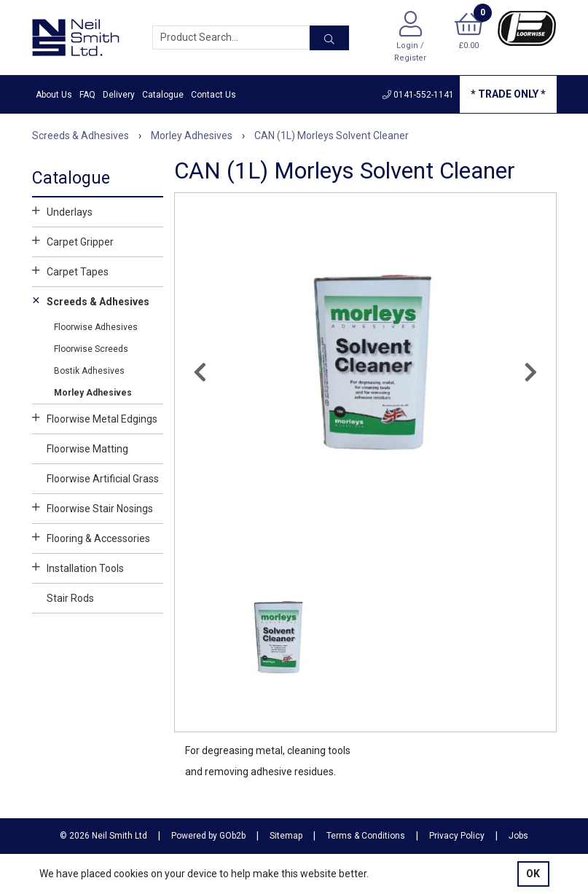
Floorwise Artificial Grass (103, 479)
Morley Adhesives (93, 393)
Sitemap (286, 836)
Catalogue (163, 95)
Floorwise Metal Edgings (95, 417)
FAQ (87, 95)
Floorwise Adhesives (96, 327)
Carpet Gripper (73, 240)
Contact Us (213, 95)
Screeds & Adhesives (91, 300)
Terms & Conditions (366, 836)
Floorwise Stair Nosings (93, 507)
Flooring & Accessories (91, 537)
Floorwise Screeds (91, 349)
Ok (533, 874)
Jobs (518, 836)
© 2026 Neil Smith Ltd (103, 836)
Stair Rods (70, 598)
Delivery (119, 95)
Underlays (62, 211)
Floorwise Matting (87, 449)
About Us (54, 95)
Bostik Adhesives (89, 371)
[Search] (329, 38)
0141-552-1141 (418, 95)
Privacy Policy (457, 836)
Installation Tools (78, 567)
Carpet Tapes (70, 270)
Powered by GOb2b (208, 836)
